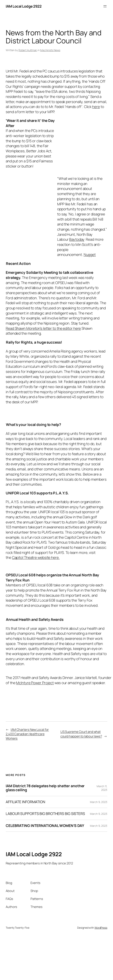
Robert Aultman (28, 50)
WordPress (101, 928)
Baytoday (77, 239)
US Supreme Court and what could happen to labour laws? (81, 734)
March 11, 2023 (102, 788)
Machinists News (50, 50)
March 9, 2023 (99, 802)
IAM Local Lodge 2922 (24, 6)
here (96, 107)
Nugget (90, 255)
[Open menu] (105, 6)
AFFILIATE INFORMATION (25, 802)
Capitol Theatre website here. (36, 558)
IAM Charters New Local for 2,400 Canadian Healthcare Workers (27, 734)
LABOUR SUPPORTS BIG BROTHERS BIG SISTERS (45, 814)
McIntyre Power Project (35, 683)
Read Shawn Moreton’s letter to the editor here (43, 328)
